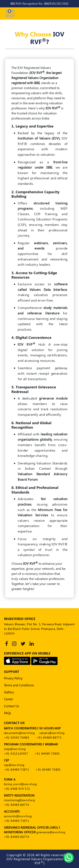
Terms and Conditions (19, 685)
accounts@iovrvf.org (18, 816)
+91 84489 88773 (49, 737)
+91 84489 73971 (17, 821)
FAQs (7, 713)
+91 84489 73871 (17, 769)
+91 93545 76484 (17, 737)
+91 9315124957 (16, 753)
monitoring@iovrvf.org (19, 800)
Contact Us (11, 706)
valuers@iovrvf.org (52, 733)
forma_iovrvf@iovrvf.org (20, 784)
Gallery (9, 692)
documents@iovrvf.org (19, 733)
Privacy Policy (13, 678)
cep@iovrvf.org (14, 765)
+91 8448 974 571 (17, 789)
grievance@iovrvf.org (51, 832)
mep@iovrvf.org (15, 749)
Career (9, 699)
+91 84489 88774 (17, 805)
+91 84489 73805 (47, 753)
